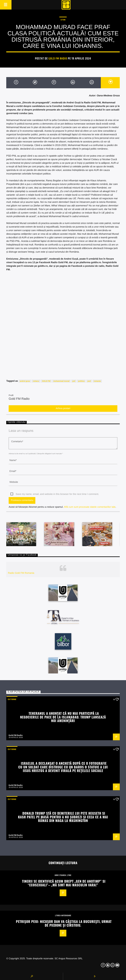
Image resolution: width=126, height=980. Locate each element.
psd (89, 381)
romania (97, 381)
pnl (74, 381)
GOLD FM (46, 381)
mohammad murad (61, 381)
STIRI (63, 20)
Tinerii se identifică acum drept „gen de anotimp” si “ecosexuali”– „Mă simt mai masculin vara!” (64, 883)
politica (81, 381)
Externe (12, 699)
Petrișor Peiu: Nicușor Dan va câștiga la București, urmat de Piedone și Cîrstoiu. (64, 923)
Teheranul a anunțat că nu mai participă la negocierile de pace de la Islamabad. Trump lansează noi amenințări (63, 717)
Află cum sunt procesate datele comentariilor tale (90, 507)
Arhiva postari (63, 408)
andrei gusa (25, 381)
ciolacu (36, 381)
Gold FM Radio (58, 59)
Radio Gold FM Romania (21, 573)
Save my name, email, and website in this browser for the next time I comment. (57, 494)
